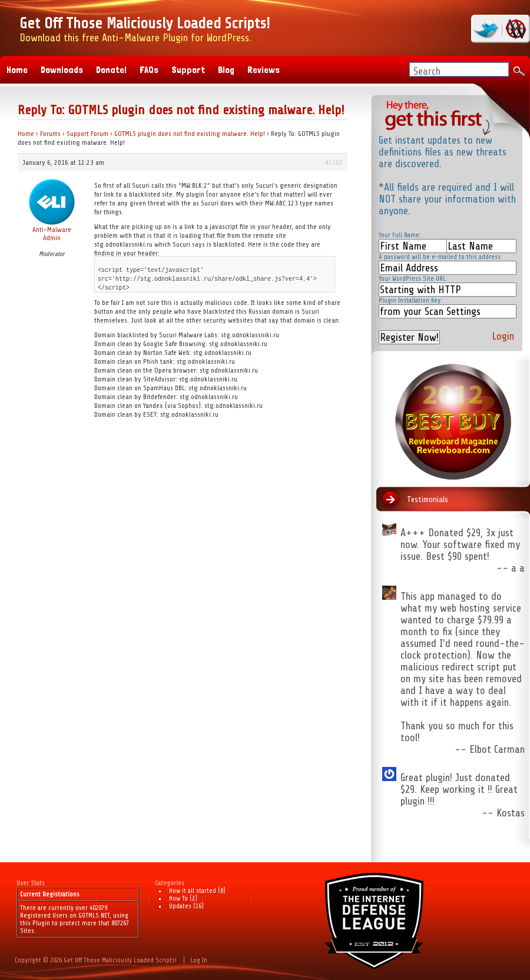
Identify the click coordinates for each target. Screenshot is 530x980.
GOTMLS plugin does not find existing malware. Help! (190, 134)
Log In (199, 960)
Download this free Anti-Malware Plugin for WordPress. (145, 29)
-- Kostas (503, 813)
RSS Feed (514, 29)
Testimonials (428, 499)
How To (178, 898)
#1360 (334, 162)
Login (503, 336)
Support (188, 70)
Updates (180, 906)
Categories (170, 883)
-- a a (511, 568)
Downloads (62, 70)
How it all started (193, 891)
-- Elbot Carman (490, 749)
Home (26, 134)
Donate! (111, 70)
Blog (226, 70)
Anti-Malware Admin (52, 234)
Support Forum (87, 134)
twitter (487, 29)
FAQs (149, 70)
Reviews (264, 70)
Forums (50, 134)
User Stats (31, 883)
